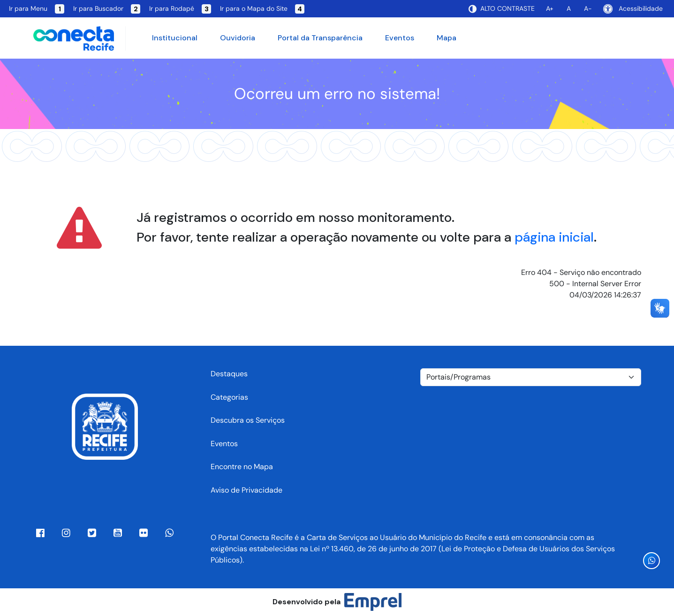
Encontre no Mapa (242, 467)
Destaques (229, 374)
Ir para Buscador (107, 9)
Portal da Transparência (320, 38)
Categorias (229, 397)
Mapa (447, 38)
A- (588, 8)
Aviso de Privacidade (246, 490)
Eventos (400, 38)
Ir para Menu (37, 9)
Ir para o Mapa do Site (262, 9)
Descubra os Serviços (248, 420)
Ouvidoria (238, 38)
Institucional (175, 38)
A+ (550, 8)
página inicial (554, 237)
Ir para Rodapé (180, 9)
